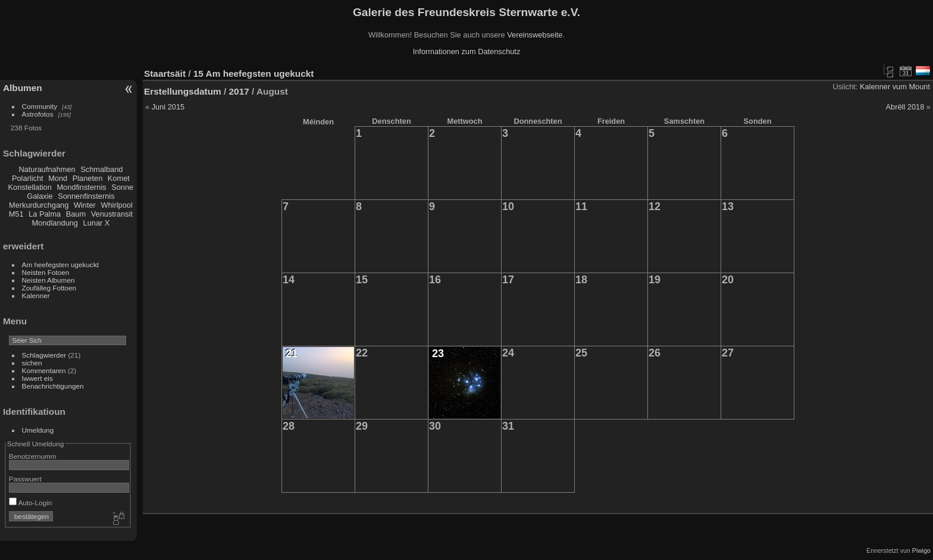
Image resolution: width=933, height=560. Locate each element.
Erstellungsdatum (183, 91)
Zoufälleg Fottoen (49, 288)
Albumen (23, 88)
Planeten (88, 178)
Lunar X (97, 223)
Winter (85, 205)
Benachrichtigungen (53, 386)
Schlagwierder (44, 355)
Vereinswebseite (535, 35)
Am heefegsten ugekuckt (61, 265)
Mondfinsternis (81, 187)
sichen (32, 363)
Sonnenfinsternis (86, 196)
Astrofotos (38, 114)
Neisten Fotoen (46, 272)
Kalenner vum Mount (895, 87)
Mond (58, 178)
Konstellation (30, 187)
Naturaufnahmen (47, 169)
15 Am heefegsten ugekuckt (254, 73)
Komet (119, 178)
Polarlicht (28, 178)
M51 (16, 214)
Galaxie (40, 196)
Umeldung (38, 430)
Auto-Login (31, 503)
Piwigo (921, 550)
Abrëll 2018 (905, 107)
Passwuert (25, 479)
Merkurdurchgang (39, 205)
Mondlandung (55, 223)
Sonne (122, 187)
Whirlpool (116, 205)
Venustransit (112, 214)
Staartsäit (165, 73)
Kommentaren (44, 370)
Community (40, 106)
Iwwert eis (37, 378)
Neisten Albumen (48, 280)
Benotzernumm (33, 456)
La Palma (45, 214)
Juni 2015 (168, 107)
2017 (239, 91)
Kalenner (36, 295)
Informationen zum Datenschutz (467, 51)
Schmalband (101, 169)
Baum (76, 214)
